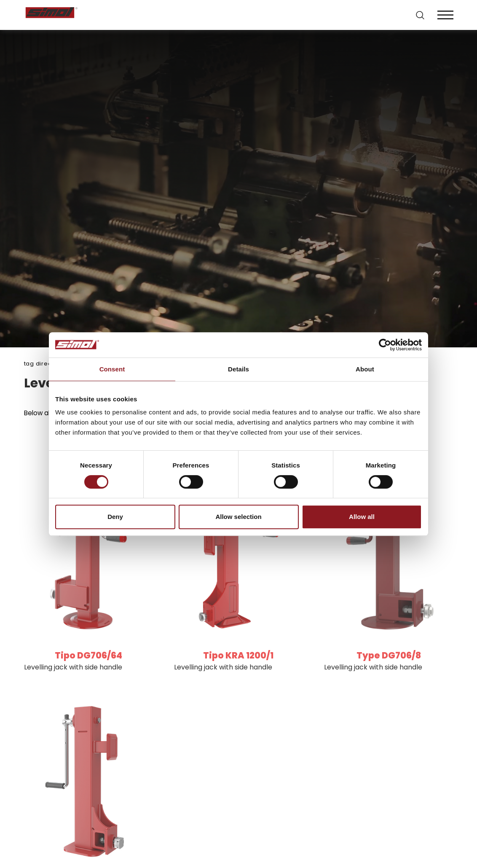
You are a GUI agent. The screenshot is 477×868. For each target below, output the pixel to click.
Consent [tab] (112, 369)
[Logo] (131, 15)
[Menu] (445, 15)
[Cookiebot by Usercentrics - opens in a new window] (385, 345)
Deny (115, 517)
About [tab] (365, 369)
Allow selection (238, 517)
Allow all (362, 517)
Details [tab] (238, 369)
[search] (419, 15)
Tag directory (44, 364)
